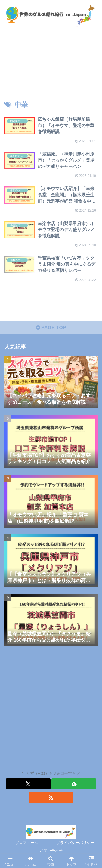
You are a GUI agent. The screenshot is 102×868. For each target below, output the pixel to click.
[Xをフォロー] (28, 784)
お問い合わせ (51, 851)
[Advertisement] (51, 710)
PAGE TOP (51, 328)
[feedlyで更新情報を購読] (74, 784)
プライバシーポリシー (75, 843)
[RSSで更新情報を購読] (51, 798)
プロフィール (27, 843)
